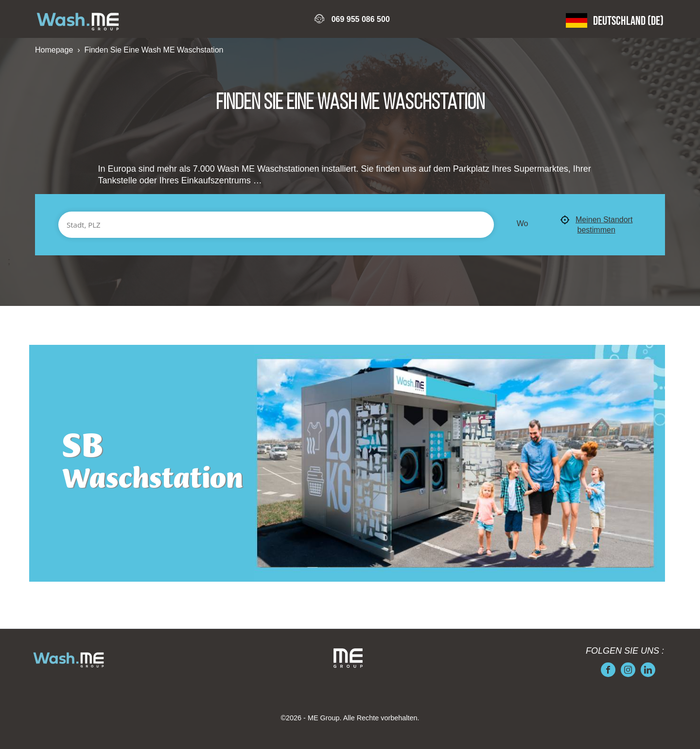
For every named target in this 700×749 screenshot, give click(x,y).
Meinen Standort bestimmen (596, 224)
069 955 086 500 (361, 19)
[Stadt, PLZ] (276, 225)
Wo (523, 223)
